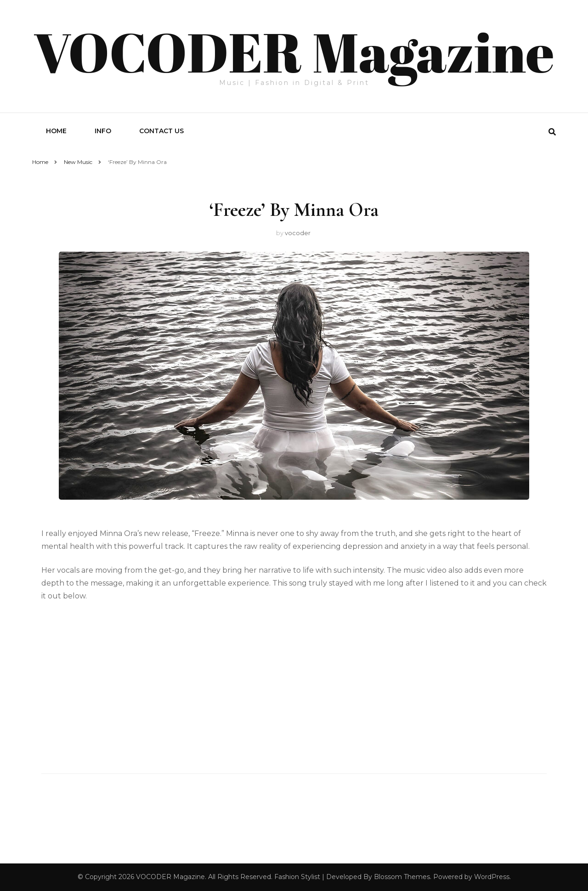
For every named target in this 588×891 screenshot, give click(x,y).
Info (103, 131)
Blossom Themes (402, 877)
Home (56, 131)
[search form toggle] (552, 132)
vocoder (298, 233)
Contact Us (161, 131)
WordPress (492, 877)
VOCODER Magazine (294, 51)
